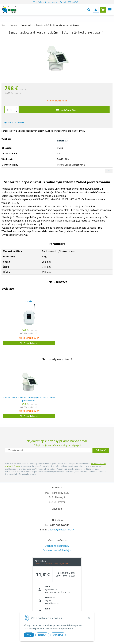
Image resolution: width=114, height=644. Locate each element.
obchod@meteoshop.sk (61, 530)
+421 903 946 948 (71, 2)
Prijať (29, 635)
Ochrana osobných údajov (57, 550)
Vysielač (29, 301)
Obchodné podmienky (57, 546)
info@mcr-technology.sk (47, 2)
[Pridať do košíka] (64, 110)
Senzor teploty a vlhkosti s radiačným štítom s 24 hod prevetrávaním (29, 399)
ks (11, 110)
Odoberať (101, 450)
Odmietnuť (58, 635)
